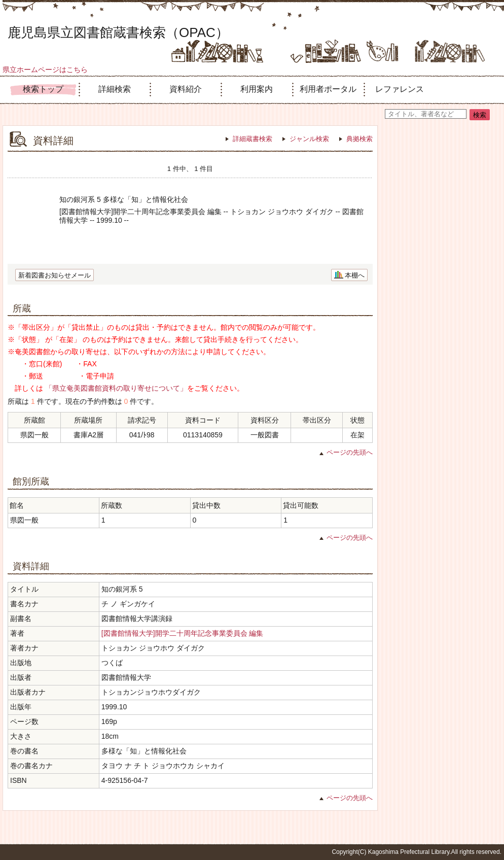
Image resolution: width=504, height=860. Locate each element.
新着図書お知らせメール (55, 275)
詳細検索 (115, 89)
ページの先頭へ (350, 452)
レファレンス (400, 89)
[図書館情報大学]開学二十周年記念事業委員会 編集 (183, 633)
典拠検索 (359, 139)
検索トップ (43, 89)
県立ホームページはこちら (45, 70)
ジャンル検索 (309, 139)
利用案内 (257, 89)
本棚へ (355, 275)
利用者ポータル (328, 89)
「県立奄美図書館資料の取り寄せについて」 (116, 388)
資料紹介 (186, 89)
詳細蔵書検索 (253, 139)
